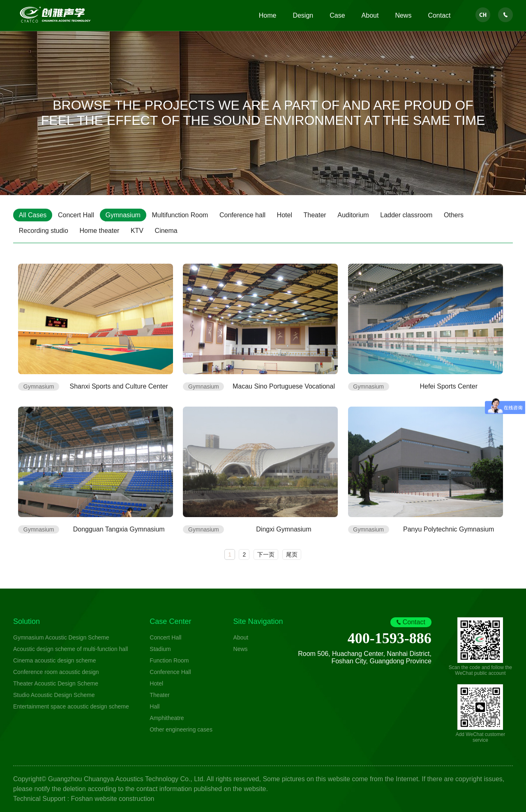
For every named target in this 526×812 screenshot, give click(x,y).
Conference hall (243, 215)
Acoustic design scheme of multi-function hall (70, 649)
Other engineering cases (181, 729)
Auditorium (355, 215)
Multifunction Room (181, 215)
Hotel (285, 215)
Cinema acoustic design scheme (55, 660)
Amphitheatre (167, 718)
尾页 (292, 554)
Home (268, 15)
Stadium (160, 649)
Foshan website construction (113, 799)
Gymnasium (123, 215)
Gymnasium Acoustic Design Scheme (61, 637)
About (370, 15)
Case (337, 15)
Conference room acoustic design (56, 672)
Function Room (169, 660)
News (403, 15)
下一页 (266, 554)
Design (303, 15)
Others (455, 215)
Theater (316, 215)
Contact (439, 15)
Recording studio (44, 231)
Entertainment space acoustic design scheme (71, 706)
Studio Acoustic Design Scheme (54, 695)
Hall (155, 706)
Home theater (100, 231)
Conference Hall (170, 672)
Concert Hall (76, 215)
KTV (137, 231)
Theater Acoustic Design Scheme (56, 683)
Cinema (167, 231)
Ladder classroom (408, 215)
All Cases (33, 215)
